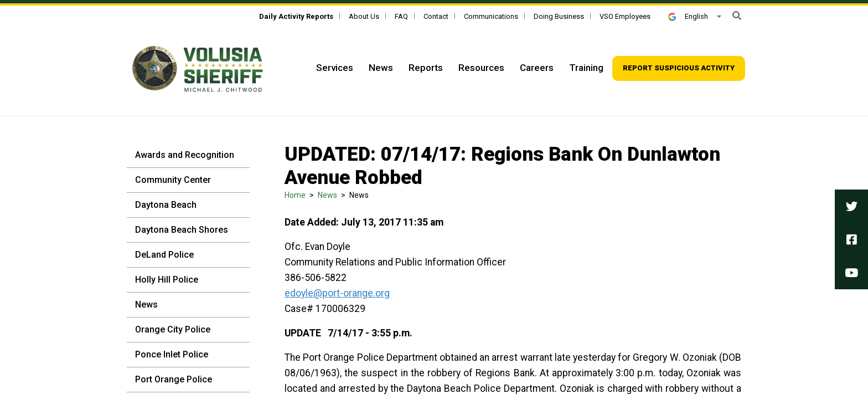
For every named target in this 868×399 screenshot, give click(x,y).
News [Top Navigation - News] (381, 68)
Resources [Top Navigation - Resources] (481, 68)
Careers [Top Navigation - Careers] (537, 68)
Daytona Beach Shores (182, 230)
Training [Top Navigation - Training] (586, 68)
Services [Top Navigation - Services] (335, 68)
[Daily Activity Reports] (296, 16)
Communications (491, 16)
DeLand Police (164, 255)
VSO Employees (625, 16)
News (146, 305)
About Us (364, 16)
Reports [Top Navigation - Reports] (426, 68)
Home (295, 195)
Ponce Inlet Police (172, 354)
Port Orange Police (174, 379)
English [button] (688, 16)
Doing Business (559, 16)
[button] (737, 16)
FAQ (401, 16)
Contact (436, 16)
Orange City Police (173, 329)
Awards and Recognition (185, 155)
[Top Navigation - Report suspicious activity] (679, 68)
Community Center (173, 180)
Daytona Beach (166, 205)
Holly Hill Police (167, 280)
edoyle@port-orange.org (337, 293)
